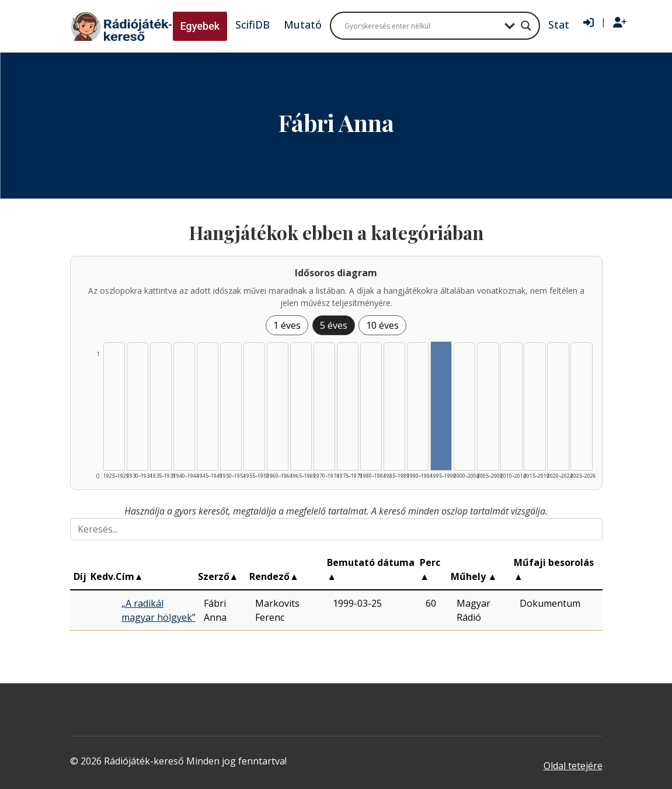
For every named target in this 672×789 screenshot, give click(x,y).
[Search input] (422, 26)
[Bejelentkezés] (589, 23)
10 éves (382, 325)
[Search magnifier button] (526, 26)
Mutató (303, 25)
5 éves (334, 325)
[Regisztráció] (620, 23)
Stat (559, 25)
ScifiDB (253, 25)
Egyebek (200, 26)
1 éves (287, 325)
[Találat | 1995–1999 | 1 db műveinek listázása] (441, 406)
